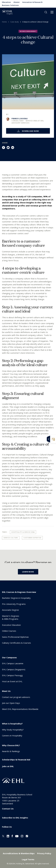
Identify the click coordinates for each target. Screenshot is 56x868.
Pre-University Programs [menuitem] (14, 604)
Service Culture (11, 538)
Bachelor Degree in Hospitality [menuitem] (16, 598)
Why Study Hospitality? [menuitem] (13, 730)
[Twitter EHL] (3, 836)
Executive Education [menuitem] (11, 625)
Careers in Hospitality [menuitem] (12, 736)
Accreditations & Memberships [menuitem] (19, 853)
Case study (15, 22)
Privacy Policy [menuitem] (44, 853)
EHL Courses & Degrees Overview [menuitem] (19, 592)
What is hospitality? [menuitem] (12, 724)
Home (4, 22)
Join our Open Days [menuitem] (11, 703)
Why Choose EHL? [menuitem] (11, 745)
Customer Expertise (32, 538)
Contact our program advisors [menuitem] (16, 697)
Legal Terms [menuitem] (28, 859)
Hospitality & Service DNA (23, 532)
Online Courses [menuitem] (9, 631)
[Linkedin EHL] (8, 836)
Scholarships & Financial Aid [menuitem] (16, 760)
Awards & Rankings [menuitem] (11, 751)
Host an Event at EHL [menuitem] (12, 681)
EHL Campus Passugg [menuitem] (12, 675)
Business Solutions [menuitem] (10, 5)
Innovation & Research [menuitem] (32, 2)
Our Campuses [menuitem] (9, 657)
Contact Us (8, 809)
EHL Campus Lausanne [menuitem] (13, 663)
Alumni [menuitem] (17, 2)
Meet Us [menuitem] (6, 691)
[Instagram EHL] (22, 836)
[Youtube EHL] (17, 836)
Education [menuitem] (6, 2)
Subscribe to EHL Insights (15, 818)
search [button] (46, 12)
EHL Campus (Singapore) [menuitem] (14, 669)
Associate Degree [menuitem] (10, 610)
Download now (30, 131)
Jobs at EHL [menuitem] (8, 766)
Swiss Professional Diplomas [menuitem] (15, 637)
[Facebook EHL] (12, 836)
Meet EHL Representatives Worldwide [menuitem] (20, 709)
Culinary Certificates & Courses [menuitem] (16, 643)
